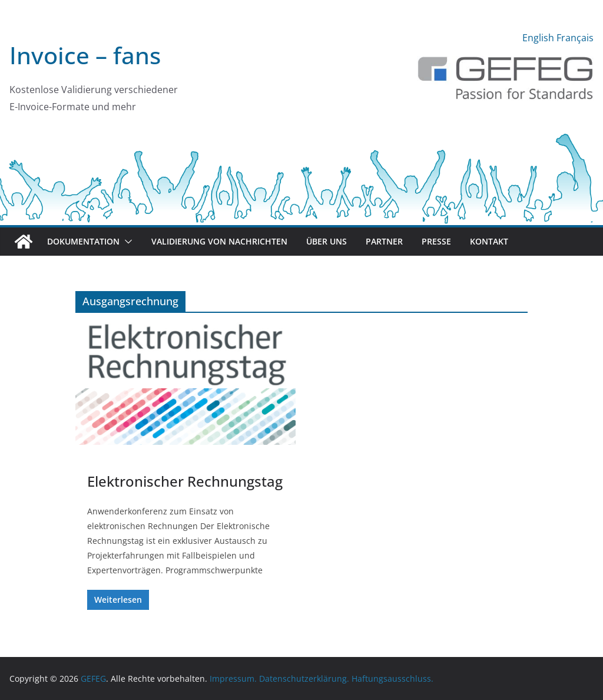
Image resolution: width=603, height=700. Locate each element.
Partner (384, 241)
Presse (436, 241)
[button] (126, 242)
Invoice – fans (85, 55)
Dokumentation (83, 241)
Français (575, 38)
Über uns (327, 241)
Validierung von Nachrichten (219, 241)
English (538, 38)
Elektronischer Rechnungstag (185, 481)
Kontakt (489, 241)
